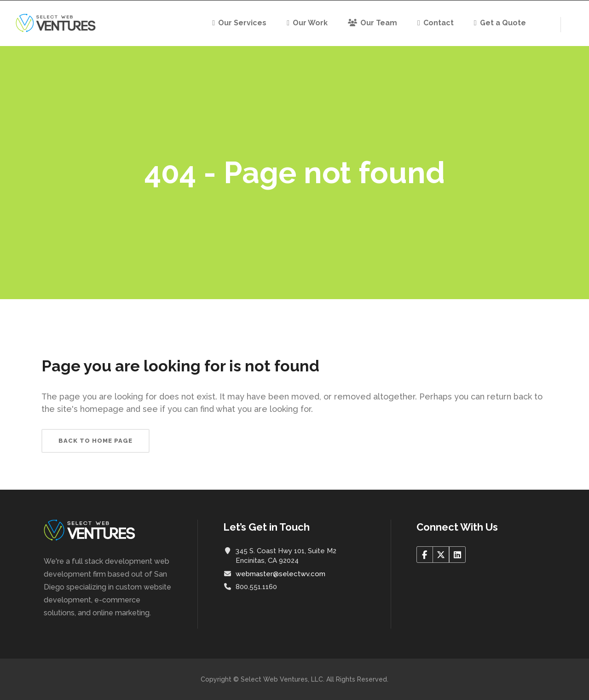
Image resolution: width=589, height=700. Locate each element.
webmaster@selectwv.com (280, 574)
